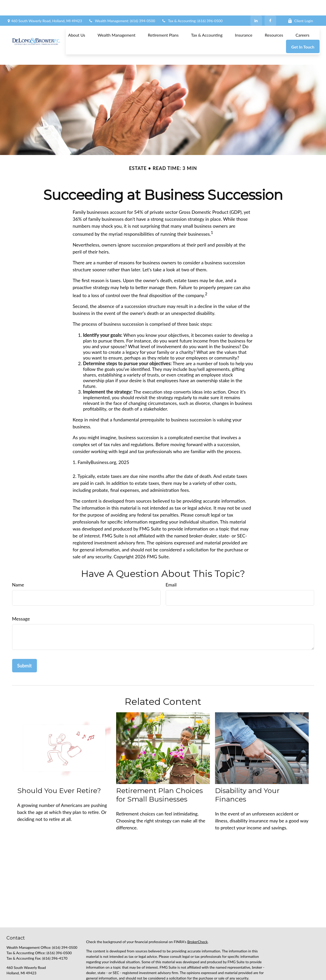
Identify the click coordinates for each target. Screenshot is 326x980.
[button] (77, 19)
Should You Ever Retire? (59, 767)
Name (18, 561)
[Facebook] (270, 5)
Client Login (300, 5)
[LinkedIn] (256, 5)
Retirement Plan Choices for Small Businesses (160, 772)
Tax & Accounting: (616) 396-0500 (192, 5)
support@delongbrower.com (29, 958)
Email (171, 561)
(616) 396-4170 (55, 935)
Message (21, 595)
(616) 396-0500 (59, 930)
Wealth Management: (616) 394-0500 (122, 5)
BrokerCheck (197, 918)
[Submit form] (25, 642)
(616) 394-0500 (65, 924)
